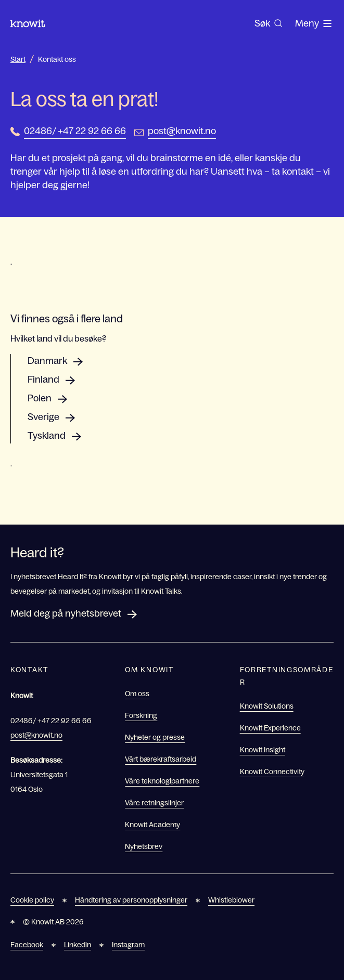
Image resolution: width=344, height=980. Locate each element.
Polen (40, 398)
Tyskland (47, 436)
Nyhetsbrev (144, 846)
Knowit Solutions (267, 706)
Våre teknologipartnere (162, 781)
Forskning (141, 715)
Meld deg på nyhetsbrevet (66, 613)
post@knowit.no (182, 131)
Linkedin (78, 945)
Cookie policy (32, 900)
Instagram (128, 945)
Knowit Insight (263, 750)
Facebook (27, 945)
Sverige (43, 417)
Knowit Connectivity (272, 772)
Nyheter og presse (155, 737)
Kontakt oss (57, 59)
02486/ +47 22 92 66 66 (75, 131)
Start (18, 59)
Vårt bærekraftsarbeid (161, 759)
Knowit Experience (270, 728)
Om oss (137, 694)
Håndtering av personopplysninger (131, 900)
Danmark (47, 361)
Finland (43, 380)
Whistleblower (231, 900)
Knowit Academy (152, 825)
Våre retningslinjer (154, 803)
